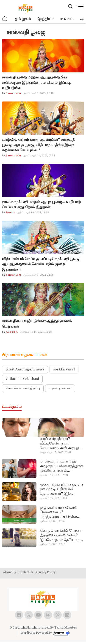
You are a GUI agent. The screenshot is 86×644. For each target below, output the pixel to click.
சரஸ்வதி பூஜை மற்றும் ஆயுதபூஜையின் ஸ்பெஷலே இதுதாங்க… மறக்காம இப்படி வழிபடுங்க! (36, 83)
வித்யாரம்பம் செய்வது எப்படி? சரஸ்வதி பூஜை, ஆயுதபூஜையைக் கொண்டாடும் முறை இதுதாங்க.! (41, 264)
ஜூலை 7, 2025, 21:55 (52, 521)
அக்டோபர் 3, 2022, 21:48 (38, 275)
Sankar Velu (13, 93)
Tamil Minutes (66, 628)
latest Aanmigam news (25, 370)
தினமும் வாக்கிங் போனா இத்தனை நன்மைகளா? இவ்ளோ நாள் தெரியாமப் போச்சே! (61, 535)
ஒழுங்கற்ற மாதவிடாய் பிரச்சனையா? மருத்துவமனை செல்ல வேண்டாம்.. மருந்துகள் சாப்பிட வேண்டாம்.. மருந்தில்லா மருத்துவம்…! (61, 512)
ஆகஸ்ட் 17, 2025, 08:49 (54, 498)
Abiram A (11, 332)
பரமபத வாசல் (60, 388)
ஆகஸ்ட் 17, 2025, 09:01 (54, 475)
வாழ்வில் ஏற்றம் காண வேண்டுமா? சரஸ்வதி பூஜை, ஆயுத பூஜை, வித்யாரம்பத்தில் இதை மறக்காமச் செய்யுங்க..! (39, 145)
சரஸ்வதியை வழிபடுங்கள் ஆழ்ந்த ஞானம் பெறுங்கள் (37, 324)
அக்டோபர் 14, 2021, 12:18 (36, 332)
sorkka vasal (64, 370)
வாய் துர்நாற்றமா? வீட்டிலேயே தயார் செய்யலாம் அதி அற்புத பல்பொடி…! (60, 444)
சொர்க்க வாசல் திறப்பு (23, 388)
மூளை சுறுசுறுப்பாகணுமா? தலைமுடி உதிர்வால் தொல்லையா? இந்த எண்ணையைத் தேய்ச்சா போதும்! (61, 489)
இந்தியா (46, 19)
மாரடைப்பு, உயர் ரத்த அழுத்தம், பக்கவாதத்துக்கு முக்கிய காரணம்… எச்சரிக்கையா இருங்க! (61, 466)
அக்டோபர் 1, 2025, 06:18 (38, 93)
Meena (10, 213)
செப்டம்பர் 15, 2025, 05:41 (55, 453)
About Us (9, 572)
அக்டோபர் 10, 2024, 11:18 (33, 213)
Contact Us (26, 572)
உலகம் (67, 19)
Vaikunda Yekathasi (22, 379)
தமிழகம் (23, 19)
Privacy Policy (46, 572)
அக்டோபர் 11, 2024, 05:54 (39, 156)
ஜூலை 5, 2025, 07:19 (52, 544)
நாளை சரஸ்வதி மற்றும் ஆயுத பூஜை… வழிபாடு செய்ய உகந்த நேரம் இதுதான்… (41, 205)
